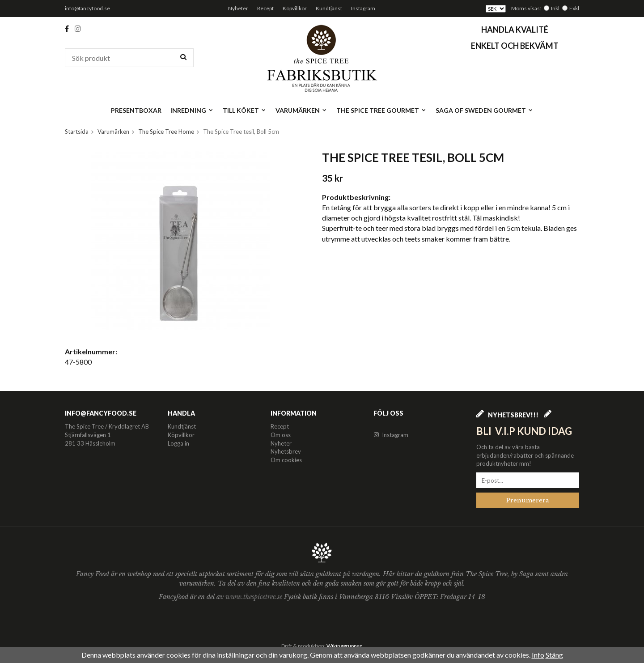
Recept (265, 8)
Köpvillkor (295, 8)
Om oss (281, 435)
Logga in (178, 443)
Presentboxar (136, 110)
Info (538, 655)
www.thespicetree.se (255, 597)
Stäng (554, 655)
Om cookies (286, 460)
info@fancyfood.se (87, 8)
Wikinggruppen (345, 646)
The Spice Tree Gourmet (381, 110)
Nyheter (238, 8)
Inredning (192, 110)
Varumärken (301, 110)
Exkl (574, 8)
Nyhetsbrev (286, 451)
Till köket (245, 110)
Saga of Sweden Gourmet (485, 110)
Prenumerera (528, 500)
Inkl (555, 8)
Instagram (363, 8)
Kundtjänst (329, 8)
